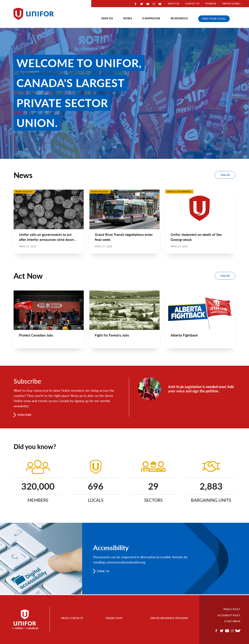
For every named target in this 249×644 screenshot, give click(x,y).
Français (211, 4)
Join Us (107, 18)
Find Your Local (214, 19)
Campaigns (151, 18)
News (128, 18)
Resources (179, 18)
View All (225, 175)
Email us (104, 572)
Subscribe (25, 415)
